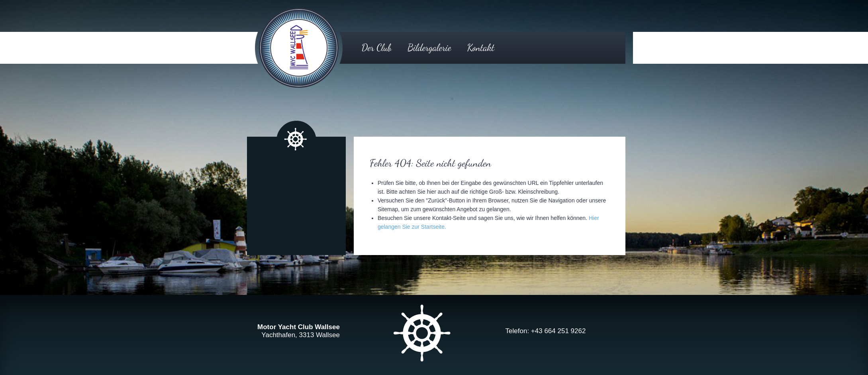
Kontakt (481, 48)
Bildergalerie (429, 48)
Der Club (377, 48)
